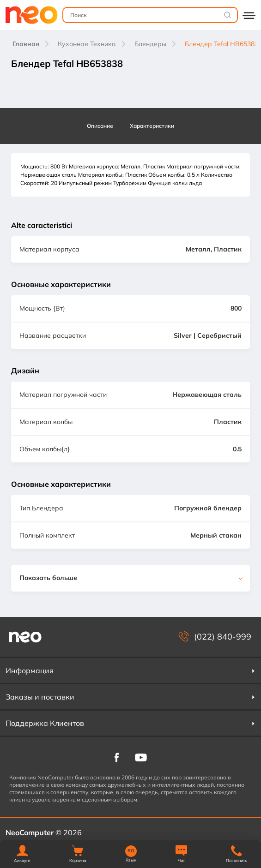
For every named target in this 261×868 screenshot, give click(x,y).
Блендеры (150, 44)
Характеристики (152, 126)
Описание (100, 126)
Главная (26, 44)
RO (131, 851)
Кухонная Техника (87, 44)
